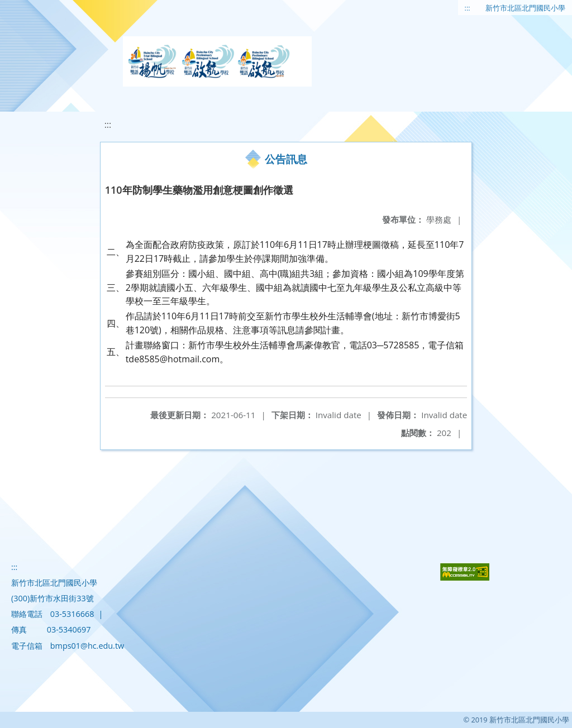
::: (468, 8)
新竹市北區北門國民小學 (525, 8)
